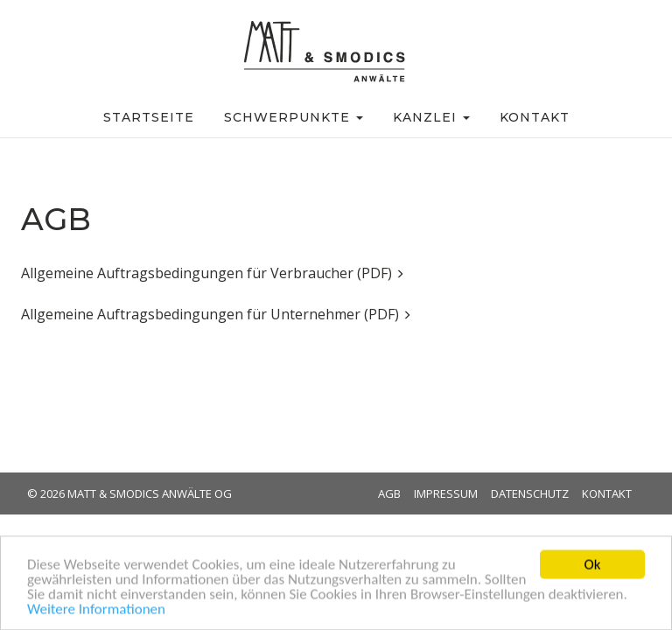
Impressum (446, 493)
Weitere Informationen (96, 612)
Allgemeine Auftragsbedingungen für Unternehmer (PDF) (216, 314)
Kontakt (607, 493)
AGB (389, 493)
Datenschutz (530, 493)
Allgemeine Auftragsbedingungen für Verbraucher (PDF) (213, 273)
